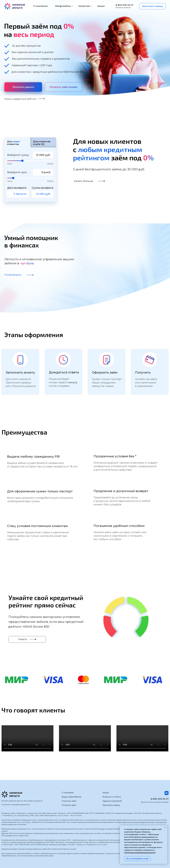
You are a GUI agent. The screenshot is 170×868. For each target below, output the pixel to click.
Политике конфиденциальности (140, 853)
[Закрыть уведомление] (165, 827)
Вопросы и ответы (112, 797)
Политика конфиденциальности (16, 805)
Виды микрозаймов (71, 797)
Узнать (23, 639)
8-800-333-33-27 (160, 799)
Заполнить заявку (111, 805)
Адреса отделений (112, 801)
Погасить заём (69, 805)
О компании (68, 793)
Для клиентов (13, 143)
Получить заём (69, 801)
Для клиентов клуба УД (42, 143)
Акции (106, 793)
